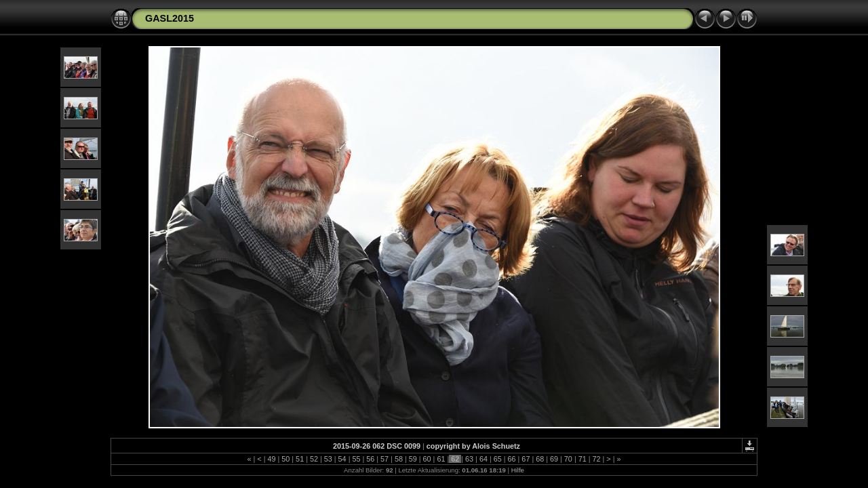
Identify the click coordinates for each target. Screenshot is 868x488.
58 (399, 459)
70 (568, 459)
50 (285, 459)
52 (314, 459)
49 (271, 459)
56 (370, 459)
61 (441, 459)
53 (328, 459)
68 (540, 459)
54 (342, 459)
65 (498, 459)
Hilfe (518, 470)
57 (384, 459)
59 (413, 459)
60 (427, 459)
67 (526, 459)
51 (300, 459)
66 (512, 459)
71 (583, 459)
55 (356, 459)
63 (469, 459)
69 (554, 459)
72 (597, 459)
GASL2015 (170, 18)
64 (484, 459)
